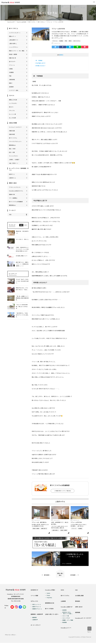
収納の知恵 (12, 134)
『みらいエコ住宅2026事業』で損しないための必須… (22, 307)
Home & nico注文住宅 (22, 22)
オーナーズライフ (36, 626)
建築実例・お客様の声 (37, 615)
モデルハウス (34, 602)
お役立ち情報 (13, 123)
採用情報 (78, 614)
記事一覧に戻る (60, 574)
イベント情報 (34, 596)
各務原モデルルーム (37, 610)
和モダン (11, 107)
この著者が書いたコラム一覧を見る (63, 491)
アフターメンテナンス (15, 187)
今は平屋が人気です (40, 63)
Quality (48, 593)
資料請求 (78, 602)
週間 (21, 225)
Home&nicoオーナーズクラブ (83, 619)
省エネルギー (12, 61)
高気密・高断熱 (13, 54)
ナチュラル (12, 111)
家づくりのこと (41, 22)
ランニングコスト (14, 156)
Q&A (76, 590)
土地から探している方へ (52, 615)
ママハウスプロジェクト (15, 141)
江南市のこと (12, 178)
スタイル (12, 95)
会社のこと (12, 174)
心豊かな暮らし (13, 43)
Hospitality (49, 598)
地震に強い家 (12, 58)
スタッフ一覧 (66, 617)
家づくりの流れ (49, 609)
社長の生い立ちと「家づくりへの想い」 (68, 614)
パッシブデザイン (14, 47)
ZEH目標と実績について (22, 256)
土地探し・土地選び (14, 160)
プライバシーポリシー (10, 636)
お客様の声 (35, 621)
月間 (25, 225)
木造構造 (61, 41)
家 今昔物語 (39, 60)
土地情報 (63, 602)
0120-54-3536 (17, 601)
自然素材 (11, 87)
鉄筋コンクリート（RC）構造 (17, 51)
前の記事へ (47, 575)
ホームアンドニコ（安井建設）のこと (19, 169)
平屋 (66, 41)
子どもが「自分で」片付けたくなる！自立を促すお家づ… (22, 281)
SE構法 (11, 69)
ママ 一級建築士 (13, 198)
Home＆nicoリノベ (66, 629)
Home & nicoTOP (11, 22)
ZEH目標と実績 (79, 596)
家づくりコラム (32, 22)
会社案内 (64, 611)
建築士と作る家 (13, 100)
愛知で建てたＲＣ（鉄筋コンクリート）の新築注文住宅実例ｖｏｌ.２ (22, 264)
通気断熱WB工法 (50, 603)
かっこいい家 (12, 114)
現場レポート (12, 36)
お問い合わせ (79, 608)
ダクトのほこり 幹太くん (22, 239)
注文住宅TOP (34, 590)
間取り (70, 41)
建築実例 (34, 619)
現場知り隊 (12, 194)
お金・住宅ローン (14, 163)
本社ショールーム (37, 605)
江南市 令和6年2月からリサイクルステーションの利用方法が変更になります (22, 249)
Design (48, 596)
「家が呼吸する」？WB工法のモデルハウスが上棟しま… (22, 315)
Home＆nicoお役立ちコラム (16, 191)
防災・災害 (12, 152)
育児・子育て (12, 149)
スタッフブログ (66, 619)
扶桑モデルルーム (37, 607)
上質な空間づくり (14, 40)
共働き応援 (12, 131)
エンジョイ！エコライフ (15, 127)
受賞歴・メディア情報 (68, 621)
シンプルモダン (13, 103)
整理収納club (12, 145)
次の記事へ (73, 575)
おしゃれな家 (12, 118)
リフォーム (50, 22)
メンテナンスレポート (15, 33)
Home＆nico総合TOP (67, 608)
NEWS (62, 590)
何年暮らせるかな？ (40, 66)
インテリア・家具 (14, 90)
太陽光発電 (12, 80)
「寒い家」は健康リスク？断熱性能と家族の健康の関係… (22, 298)
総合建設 (64, 623)
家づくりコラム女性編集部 (16, 202)
